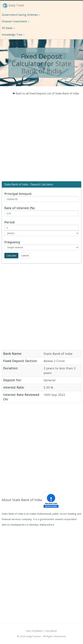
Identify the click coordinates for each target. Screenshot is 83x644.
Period (9, 222)
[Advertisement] (40, 139)
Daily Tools (13, 6)
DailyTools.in (34, 636)
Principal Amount (18, 194)
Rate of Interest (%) (19, 208)
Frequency (12, 242)
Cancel (25, 255)
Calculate (11, 255)
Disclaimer (51, 631)
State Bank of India (46, 67)
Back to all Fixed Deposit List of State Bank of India (46, 93)
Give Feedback (34, 631)
